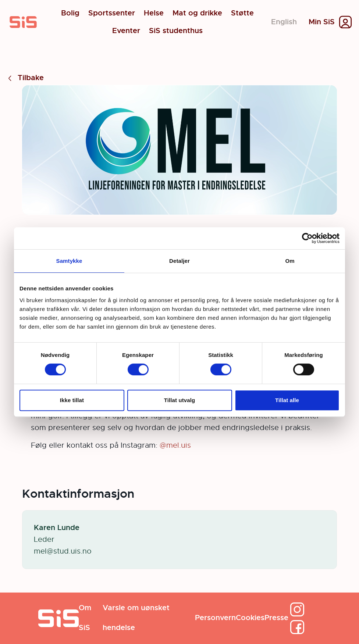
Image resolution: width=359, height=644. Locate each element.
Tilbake (25, 78)
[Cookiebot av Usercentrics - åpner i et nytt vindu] (307, 238)
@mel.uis (175, 445)
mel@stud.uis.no (63, 551)
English (284, 22)
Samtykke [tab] (69, 261)
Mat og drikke (197, 13)
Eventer (126, 31)
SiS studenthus (176, 31)
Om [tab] (290, 261)
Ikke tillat (72, 400)
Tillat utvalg (179, 400)
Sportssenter (112, 13)
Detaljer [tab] (179, 261)
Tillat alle (287, 400)
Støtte (242, 13)
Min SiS (322, 22)
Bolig (70, 13)
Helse (154, 13)
